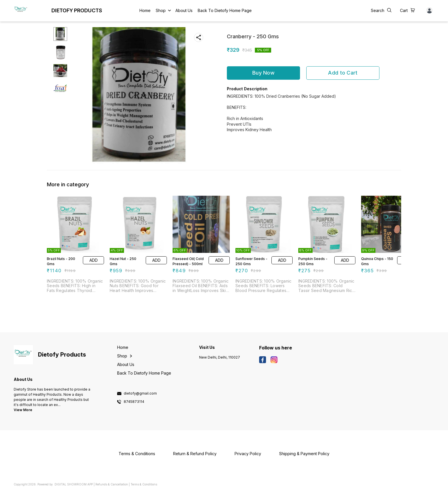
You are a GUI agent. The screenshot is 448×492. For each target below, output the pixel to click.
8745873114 (134, 402)
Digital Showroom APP (74, 484)
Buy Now (263, 73)
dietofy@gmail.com (140, 393)
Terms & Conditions (144, 484)
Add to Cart (343, 73)
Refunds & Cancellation (112, 484)
